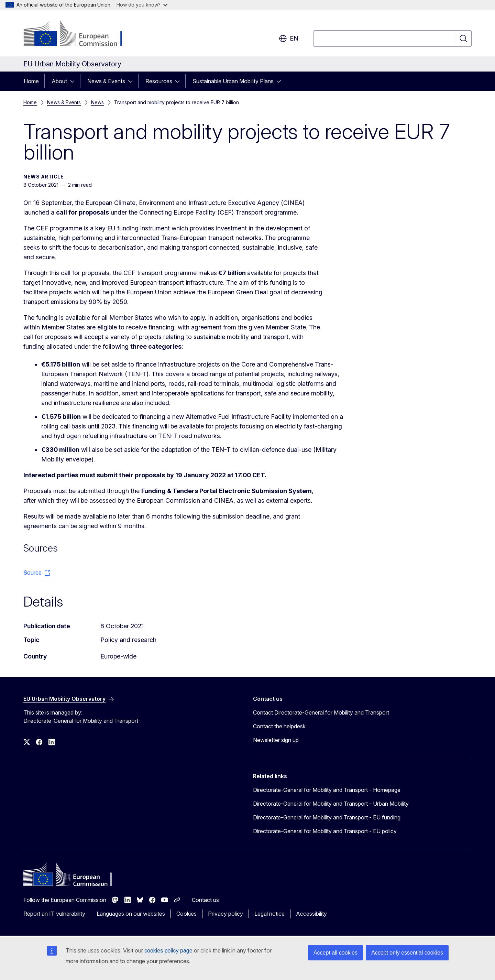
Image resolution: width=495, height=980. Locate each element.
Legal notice (269, 914)
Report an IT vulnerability (54, 914)
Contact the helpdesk (279, 726)
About (59, 81)
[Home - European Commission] (79, 34)
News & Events (106, 81)
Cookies (186, 914)
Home (31, 81)
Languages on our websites (131, 914)
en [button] (289, 39)
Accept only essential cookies (407, 953)
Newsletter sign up (276, 740)
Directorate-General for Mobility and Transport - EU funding (327, 817)
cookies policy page (168, 951)
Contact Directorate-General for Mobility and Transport (321, 712)
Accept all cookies (335, 953)
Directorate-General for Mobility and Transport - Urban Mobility (331, 804)
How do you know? (142, 5)
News (97, 102)
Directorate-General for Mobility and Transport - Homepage (327, 790)
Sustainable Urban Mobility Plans (233, 81)
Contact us (205, 900)
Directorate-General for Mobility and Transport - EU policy (325, 831)
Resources (159, 81)
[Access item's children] (74, 81)
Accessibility (311, 914)
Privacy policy (225, 914)
